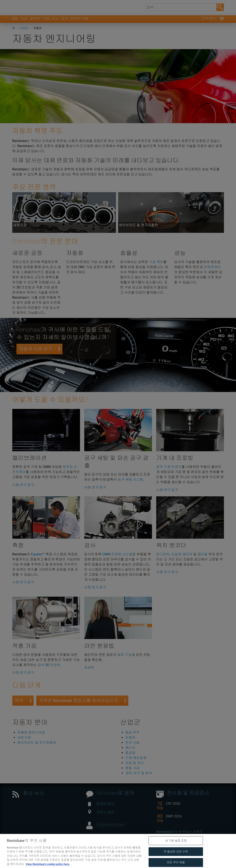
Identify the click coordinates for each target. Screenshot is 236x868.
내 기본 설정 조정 (176, 850)
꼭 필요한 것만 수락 (176, 861)
